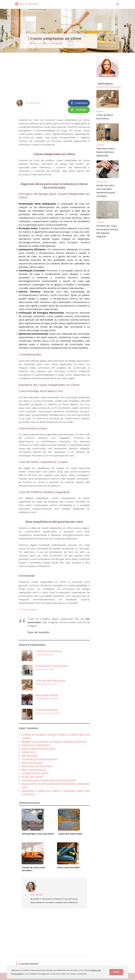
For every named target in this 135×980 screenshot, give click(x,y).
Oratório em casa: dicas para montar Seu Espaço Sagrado (107, 231)
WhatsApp (81, 110)
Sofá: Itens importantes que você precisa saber (49, 780)
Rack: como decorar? (34, 770)
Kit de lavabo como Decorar (52, 666)
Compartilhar (81, 103)
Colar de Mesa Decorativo (51, 680)
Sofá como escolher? (69, 868)
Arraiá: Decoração (32, 777)
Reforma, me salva (32, 763)
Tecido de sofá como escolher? (40, 759)
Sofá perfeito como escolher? (39, 749)
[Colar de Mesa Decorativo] (27, 685)
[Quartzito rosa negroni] (27, 656)
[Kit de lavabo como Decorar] (27, 670)
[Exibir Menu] (117, 4)
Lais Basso (35, 103)
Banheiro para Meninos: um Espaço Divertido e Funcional (54, 741)
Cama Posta (29, 752)
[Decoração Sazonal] (27, 700)
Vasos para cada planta (35, 745)
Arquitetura (37, 43)
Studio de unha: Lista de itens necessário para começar (106, 191)
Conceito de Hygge (47, 710)
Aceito (116, 972)
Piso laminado (30, 756)
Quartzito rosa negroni (49, 651)
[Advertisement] (54, 76)
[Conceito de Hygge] (27, 714)
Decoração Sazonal (47, 695)
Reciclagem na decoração (37, 766)
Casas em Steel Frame (70, 834)
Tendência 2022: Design (35, 773)
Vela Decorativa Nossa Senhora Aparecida (106, 152)
